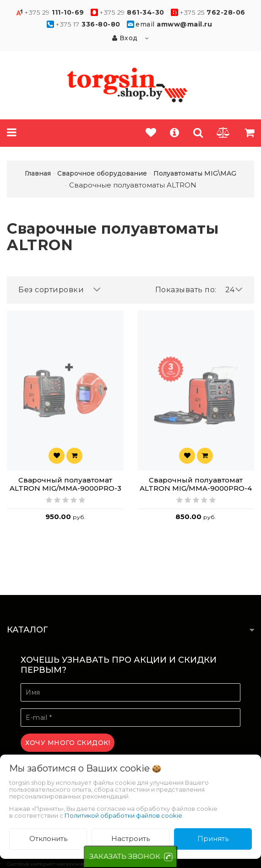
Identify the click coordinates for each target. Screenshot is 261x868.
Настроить (130, 839)
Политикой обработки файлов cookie (123, 815)
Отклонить (48, 839)
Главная (38, 173)
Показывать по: (186, 290)
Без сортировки (60, 290)
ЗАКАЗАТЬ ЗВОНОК (125, 856)
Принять (213, 839)
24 (234, 290)
